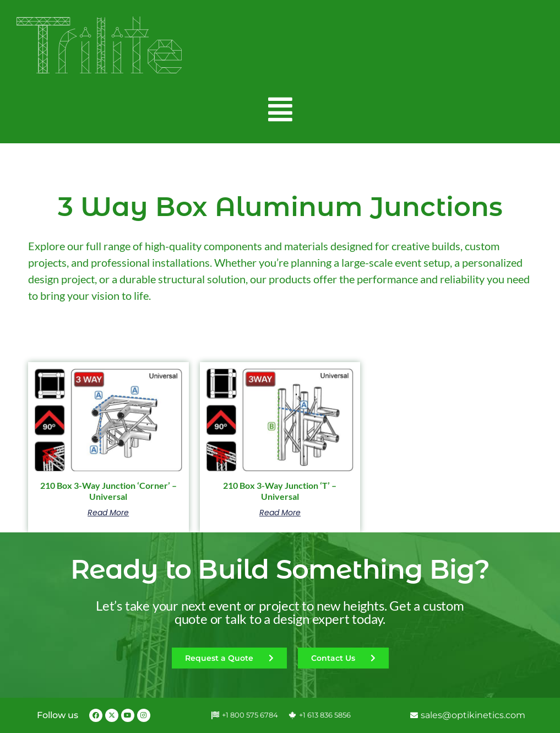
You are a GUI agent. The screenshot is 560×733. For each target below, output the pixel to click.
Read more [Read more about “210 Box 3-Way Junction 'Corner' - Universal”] (108, 513)
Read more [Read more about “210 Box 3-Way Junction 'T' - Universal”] (280, 513)
